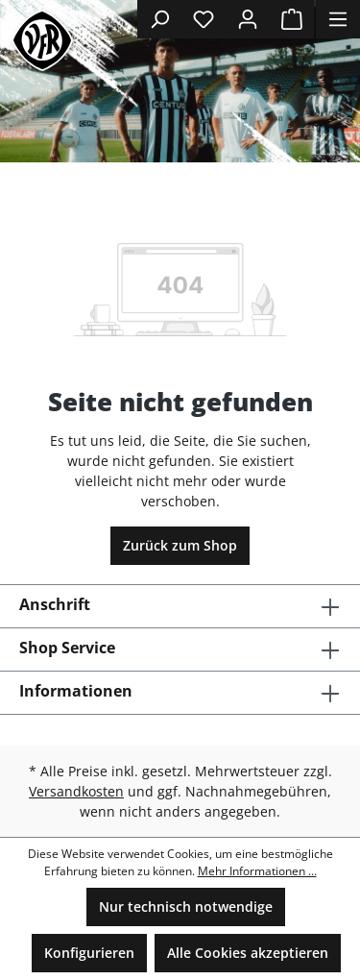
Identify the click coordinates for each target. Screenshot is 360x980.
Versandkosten (76, 791)
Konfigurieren (89, 953)
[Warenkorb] (292, 19)
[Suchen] (159, 19)
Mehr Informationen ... (257, 871)
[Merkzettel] (204, 19)
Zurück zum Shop (180, 545)
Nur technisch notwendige (186, 906)
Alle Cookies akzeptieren (248, 953)
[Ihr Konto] (248, 19)
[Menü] (338, 19)
